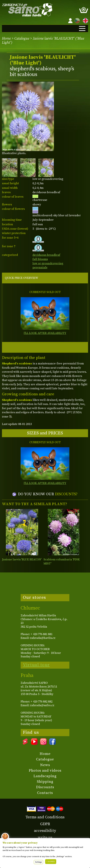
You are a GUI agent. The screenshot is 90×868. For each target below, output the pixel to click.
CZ (76, 20)
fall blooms (40, 259)
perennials (40, 267)
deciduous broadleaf (46, 255)
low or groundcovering (48, 263)
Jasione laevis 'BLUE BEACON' (22, 559)
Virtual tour (36, 665)
